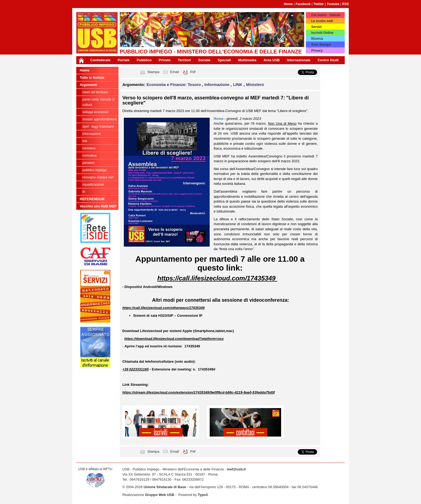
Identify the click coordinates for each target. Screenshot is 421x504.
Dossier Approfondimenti (100, 119)
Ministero (89, 148)
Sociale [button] (204, 60)
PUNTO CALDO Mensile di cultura (98, 102)
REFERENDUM (92, 199)
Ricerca (317, 39)
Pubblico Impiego (95, 170)
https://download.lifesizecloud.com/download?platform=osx (174, 339)
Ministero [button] (255, 84)
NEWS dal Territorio (95, 92)
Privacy (317, 51)
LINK (85, 141)
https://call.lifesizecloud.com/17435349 (216, 278)
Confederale (100, 60)
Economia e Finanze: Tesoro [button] (174, 84)
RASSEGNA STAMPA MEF (98, 177)
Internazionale (299, 60)
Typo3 (203, 495)
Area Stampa (321, 45)
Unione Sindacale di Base (165, 487)
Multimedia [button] (247, 60)
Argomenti (88, 85)
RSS (345, 4)
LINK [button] (238, 84)
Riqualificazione (93, 185)
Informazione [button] (217, 84)
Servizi (316, 27)
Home (288, 4)
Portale (124, 60)
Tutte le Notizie (92, 78)
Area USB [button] (272, 60)
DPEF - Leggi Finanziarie (98, 127)
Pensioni (88, 163)
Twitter (319, 4)
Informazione (92, 134)
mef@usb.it (236, 469)
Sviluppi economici (95, 112)
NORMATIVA (90, 156)
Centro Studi (328, 60)
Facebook (303, 4)
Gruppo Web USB (160, 495)
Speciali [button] (224, 60)
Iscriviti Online (322, 33)
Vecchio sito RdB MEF (98, 206)
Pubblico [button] (144, 60)
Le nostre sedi (322, 21)
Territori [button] (184, 60)
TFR (84, 192)
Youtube (333, 4)
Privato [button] (165, 60)
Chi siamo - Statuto (326, 15)
